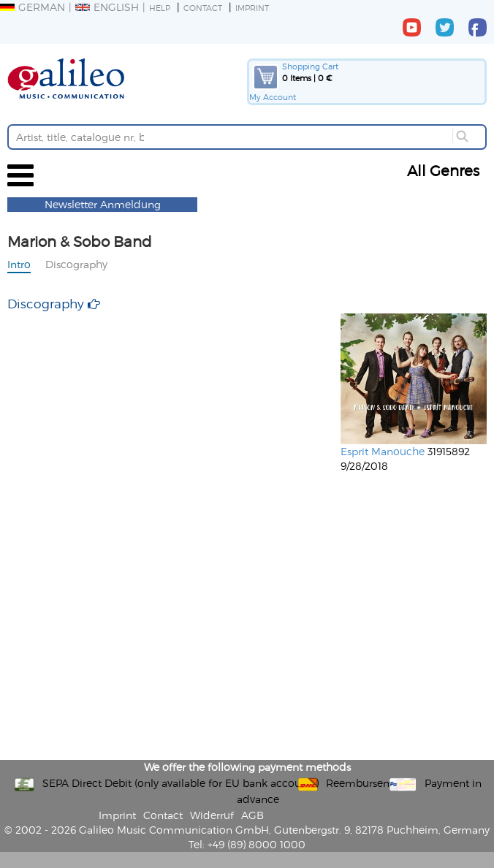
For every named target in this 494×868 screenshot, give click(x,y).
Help (160, 8)
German (33, 7)
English (107, 7)
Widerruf (212, 815)
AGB (252, 815)
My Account (273, 97)
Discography (76, 264)
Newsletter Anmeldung (103, 204)
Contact (203, 8)
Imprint (252, 8)
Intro (19, 264)
